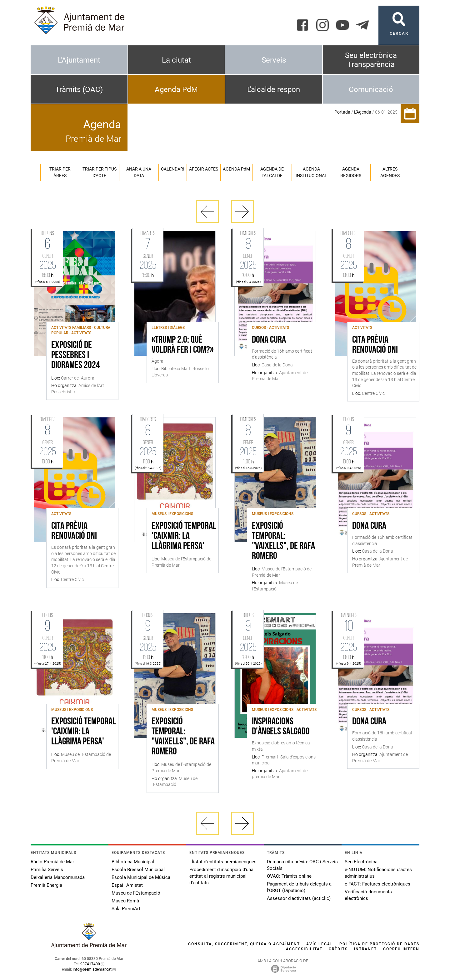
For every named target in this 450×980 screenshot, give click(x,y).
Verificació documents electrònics (368, 895)
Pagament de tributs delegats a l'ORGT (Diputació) (299, 887)
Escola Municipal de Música (141, 877)
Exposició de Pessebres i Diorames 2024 (76, 355)
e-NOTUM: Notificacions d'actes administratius (378, 873)
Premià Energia (46, 885)
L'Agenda (363, 112)
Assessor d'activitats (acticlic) (299, 898)
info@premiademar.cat (92, 969)
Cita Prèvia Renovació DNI (375, 345)
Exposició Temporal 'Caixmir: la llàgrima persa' (184, 536)
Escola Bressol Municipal (138, 870)
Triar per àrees (60, 172)
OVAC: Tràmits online (289, 876)
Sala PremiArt (126, 909)
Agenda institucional (311, 172)
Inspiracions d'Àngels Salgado (281, 727)
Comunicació (371, 89)
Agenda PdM (176, 89)
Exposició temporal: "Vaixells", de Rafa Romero (283, 541)
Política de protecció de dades (379, 944)
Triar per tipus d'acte (100, 172)
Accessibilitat (304, 949)
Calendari (173, 169)
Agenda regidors (351, 172)
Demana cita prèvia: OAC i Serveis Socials (302, 865)
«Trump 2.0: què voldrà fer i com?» (182, 345)
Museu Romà (125, 901)
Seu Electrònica (361, 862)
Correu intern (401, 949)
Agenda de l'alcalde (272, 172)
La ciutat (176, 60)
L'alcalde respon (274, 89)
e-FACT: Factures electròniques (377, 884)
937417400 (90, 964)
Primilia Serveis (47, 870)
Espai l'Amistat (127, 885)
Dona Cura (269, 340)
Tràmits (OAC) (79, 89)
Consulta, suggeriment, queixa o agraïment (244, 944)
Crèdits (338, 949)
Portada (342, 112)
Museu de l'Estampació (136, 893)
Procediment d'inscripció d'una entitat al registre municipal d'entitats (221, 876)
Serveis (274, 60)
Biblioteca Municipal (133, 862)
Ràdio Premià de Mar (52, 862)
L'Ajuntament (79, 60)
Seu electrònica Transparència (371, 60)
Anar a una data (139, 172)
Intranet (365, 949)
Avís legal (320, 944)
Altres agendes (390, 172)
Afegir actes (204, 169)
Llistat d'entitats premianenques (223, 862)
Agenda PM (236, 169)
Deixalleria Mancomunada (58, 877)
